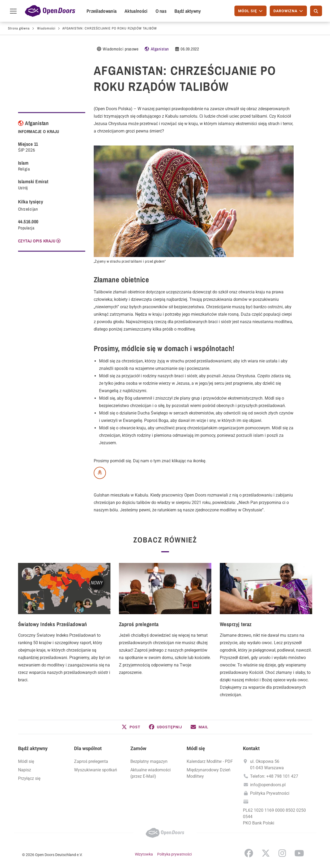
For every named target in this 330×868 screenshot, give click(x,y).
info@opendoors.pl (268, 785)
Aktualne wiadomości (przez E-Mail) (151, 773)
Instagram (282, 853)
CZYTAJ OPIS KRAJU (37, 241)
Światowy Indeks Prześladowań (53, 624)
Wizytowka (144, 854)
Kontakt (251, 748)
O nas (161, 11)
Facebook (249, 853)
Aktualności (136, 11)
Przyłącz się (29, 778)
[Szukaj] (316, 11)
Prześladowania (102, 11)
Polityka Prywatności (270, 793)
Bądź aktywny (188, 11)
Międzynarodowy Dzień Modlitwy (209, 773)
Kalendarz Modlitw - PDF (210, 761)
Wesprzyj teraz (236, 624)
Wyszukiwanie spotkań (96, 770)
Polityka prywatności (174, 854)
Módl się (26, 761)
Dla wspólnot (88, 748)
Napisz (25, 770)
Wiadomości (46, 28)
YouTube (299, 853)
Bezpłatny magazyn (149, 761)
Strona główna (19, 28)
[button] (131, 727)
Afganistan (160, 49)
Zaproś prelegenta (139, 624)
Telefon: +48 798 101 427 (274, 776)
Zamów (138, 748)
